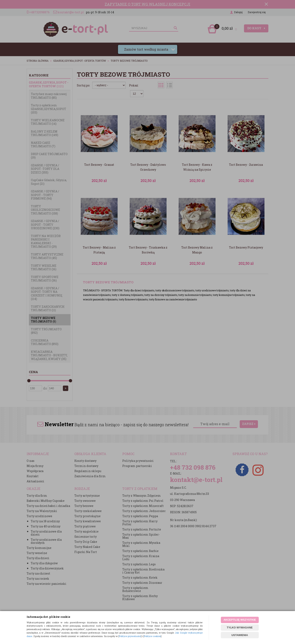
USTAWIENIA (240, 635)
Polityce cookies (152, 636)
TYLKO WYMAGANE (240, 628)
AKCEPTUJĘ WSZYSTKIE (240, 620)
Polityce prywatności (130, 636)
